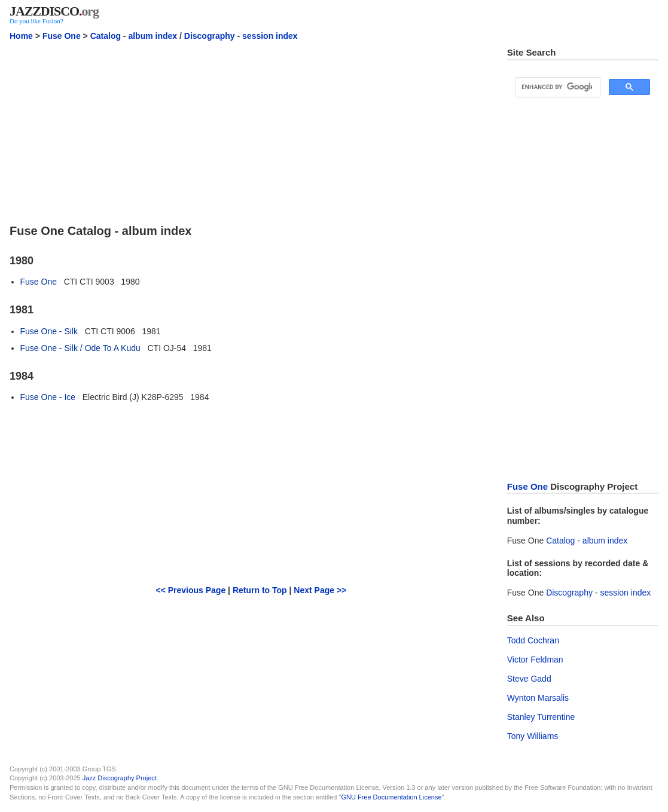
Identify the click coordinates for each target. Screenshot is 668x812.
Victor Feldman (535, 660)
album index (152, 36)
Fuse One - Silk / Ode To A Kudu (80, 348)
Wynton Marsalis (538, 698)
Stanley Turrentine (541, 717)
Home (21, 36)
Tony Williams (533, 736)
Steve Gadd (529, 679)
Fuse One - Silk (49, 331)
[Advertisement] (251, 131)
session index (270, 36)
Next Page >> (320, 590)
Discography (210, 36)
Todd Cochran (533, 640)
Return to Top (260, 590)
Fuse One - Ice (48, 397)
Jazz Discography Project (120, 778)
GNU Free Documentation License (391, 797)
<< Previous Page (190, 590)
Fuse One (62, 36)
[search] (557, 87)
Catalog (106, 36)
